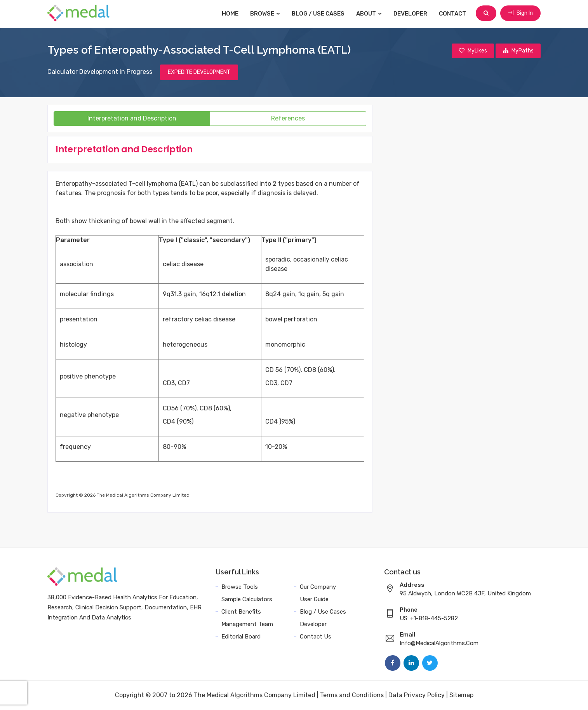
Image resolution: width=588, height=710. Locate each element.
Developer (411, 14)
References (288, 119)
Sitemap (461, 695)
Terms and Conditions (352, 695)
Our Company (318, 587)
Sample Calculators (247, 600)
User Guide (314, 600)
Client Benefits (241, 612)
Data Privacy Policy (417, 695)
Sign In (520, 13)
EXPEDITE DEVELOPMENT (199, 72)
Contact (453, 14)
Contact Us (316, 637)
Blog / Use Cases (319, 14)
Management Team (247, 625)
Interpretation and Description (132, 119)
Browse (266, 14)
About (370, 14)
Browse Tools (240, 587)
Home (231, 14)
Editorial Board (241, 637)
